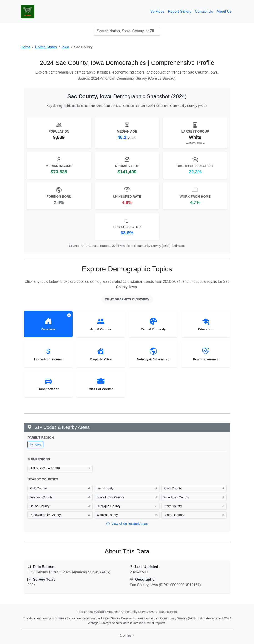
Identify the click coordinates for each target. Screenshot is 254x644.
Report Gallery (180, 11)
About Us (224, 11)
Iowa (35, 445)
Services (157, 11)
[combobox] (127, 31)
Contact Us (204, 11)
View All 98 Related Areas (127, 524)
